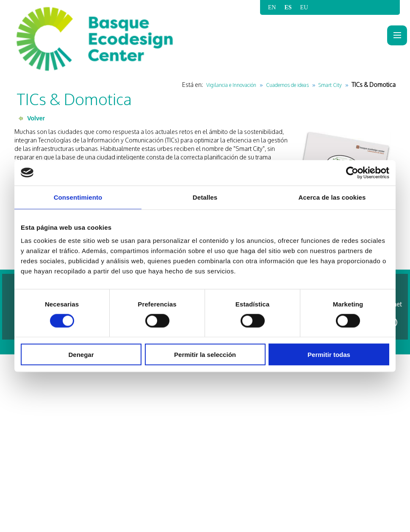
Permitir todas (329, 355)
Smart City (330, 85)
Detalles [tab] (205, 197)
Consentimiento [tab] (78, 197)
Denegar (81, 355)
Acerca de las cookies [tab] (332, 197)
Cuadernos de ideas (287, 85)
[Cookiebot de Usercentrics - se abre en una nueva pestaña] (352, 173)
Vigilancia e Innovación (231, 85)
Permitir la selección (205, 355)
